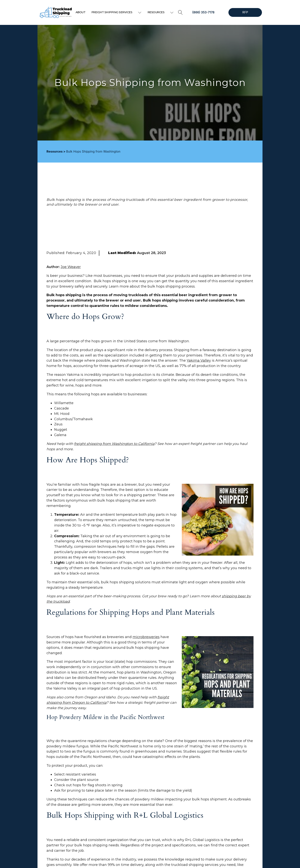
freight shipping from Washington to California (114, 444)
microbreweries (146, 637)
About (81, 12)
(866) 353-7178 (203, 12)
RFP (245, 12)
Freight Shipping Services (117, 12)
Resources (161, 12)
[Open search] (180, 12)
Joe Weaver (71, 267)
